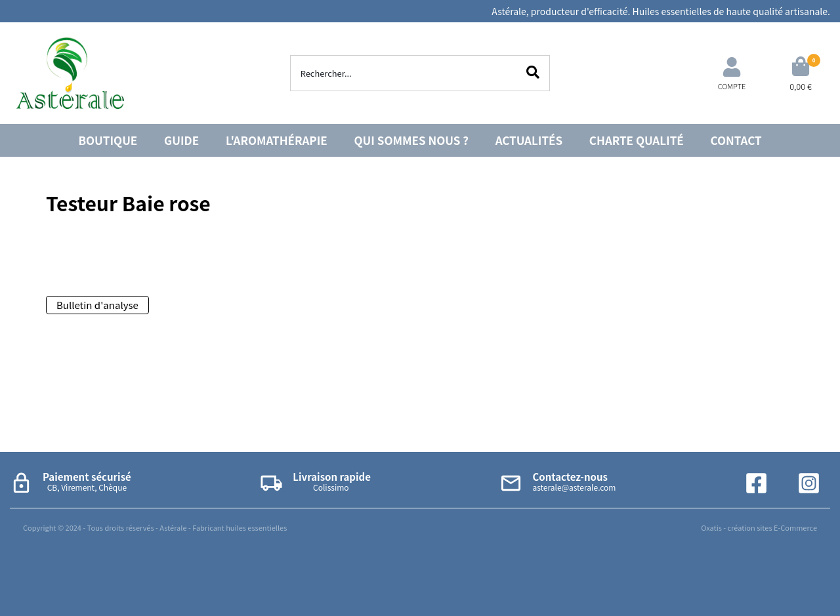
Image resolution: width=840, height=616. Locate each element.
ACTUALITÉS (529, 140)
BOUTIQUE (108, 140)
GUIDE (181, 140)
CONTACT (736, 140)
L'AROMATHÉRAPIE (277, 140)
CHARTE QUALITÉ (637, 140)
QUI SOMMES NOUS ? (411, 140)
